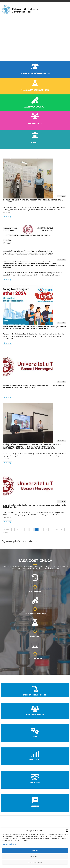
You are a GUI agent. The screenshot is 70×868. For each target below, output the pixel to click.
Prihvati (35, 851)
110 (56, 529)
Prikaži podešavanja (35, 862)
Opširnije (8, 217)
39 (31, 529)
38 (26, 529)
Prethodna (6, 529)
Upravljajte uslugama (9, 844)
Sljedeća (5, 532)
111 (62, 529)
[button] (67, 830)
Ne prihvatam (35, 856)
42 (47, 529)
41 (42, 529)
